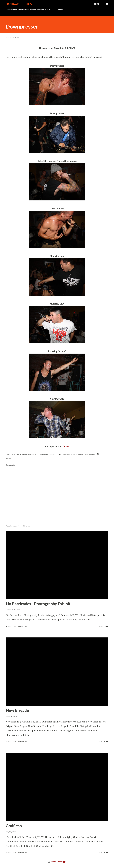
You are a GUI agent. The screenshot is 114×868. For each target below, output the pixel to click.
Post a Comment (20, 626)
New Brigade (17, 710)
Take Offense (89, 454)
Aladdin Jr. (17, 454)
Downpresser (44, 454)
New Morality (69, 454)
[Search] (97, 4)
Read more (104, 626)
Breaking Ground (30, 454)
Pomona (79, 454)
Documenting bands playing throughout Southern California (28, 10)
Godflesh (14, 826)
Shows (59, 10)
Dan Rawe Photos (19, 4)
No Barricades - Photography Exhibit (38, 604)
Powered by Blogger (57, 862)
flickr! (66, 446)
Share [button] (8, 458)
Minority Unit (56, 454)
